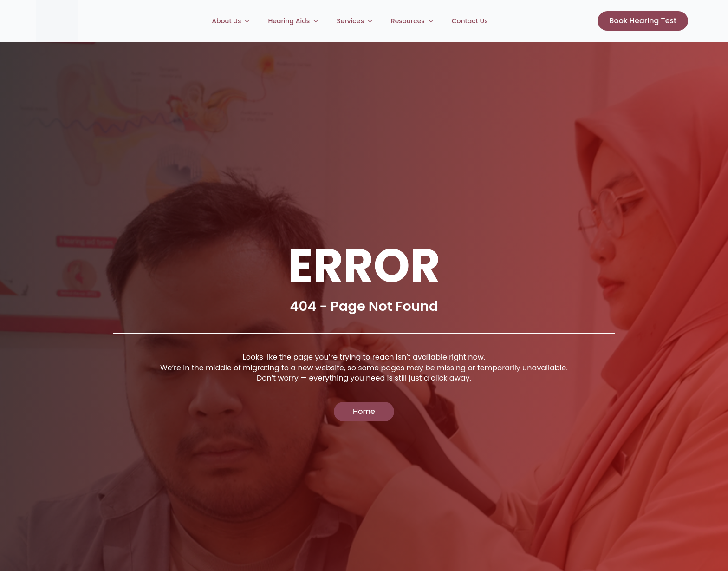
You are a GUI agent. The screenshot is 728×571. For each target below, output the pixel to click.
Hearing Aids (289, 21)
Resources (408, 21)
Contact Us (470, 21)
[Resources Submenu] (434, 21)
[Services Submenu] (373, 21)
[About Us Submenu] (250, 21)
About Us (226, 21)
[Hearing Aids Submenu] (318, 21)
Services (350, 21)
